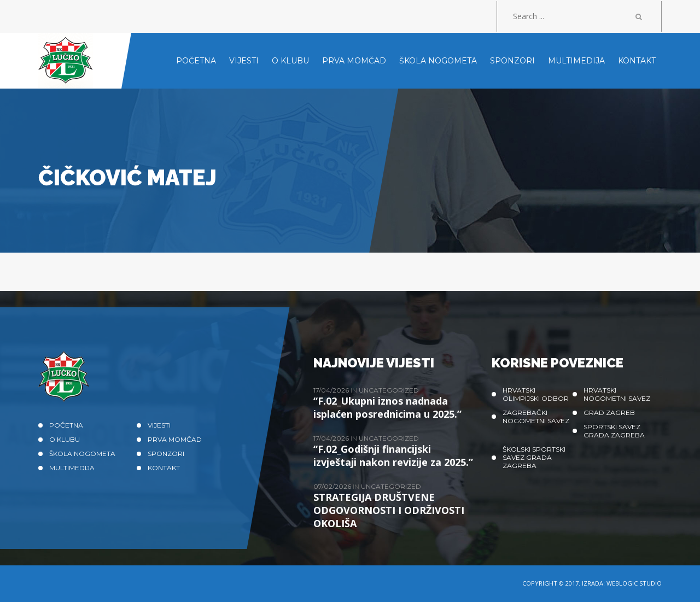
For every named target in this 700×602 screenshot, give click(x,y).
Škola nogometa (82, 454)
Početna (66, 425)
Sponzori (166, 454)
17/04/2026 (332, 390)
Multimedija (72, 468)
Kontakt (164, 468)
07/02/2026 (333, 486)
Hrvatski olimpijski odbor (536, 394)
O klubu (65, 439)
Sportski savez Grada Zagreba (614, 431)
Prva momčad (175, 439)
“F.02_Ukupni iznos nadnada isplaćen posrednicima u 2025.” (387, 407)
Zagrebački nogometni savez (536, 417)
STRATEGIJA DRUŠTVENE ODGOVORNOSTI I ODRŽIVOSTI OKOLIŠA (389, 510)
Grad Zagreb (609, 413)
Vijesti (159, 425)
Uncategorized (389, 390)
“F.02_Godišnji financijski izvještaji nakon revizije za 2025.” (393, 455)
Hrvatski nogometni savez (617, 394)
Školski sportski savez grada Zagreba (534, 457)
